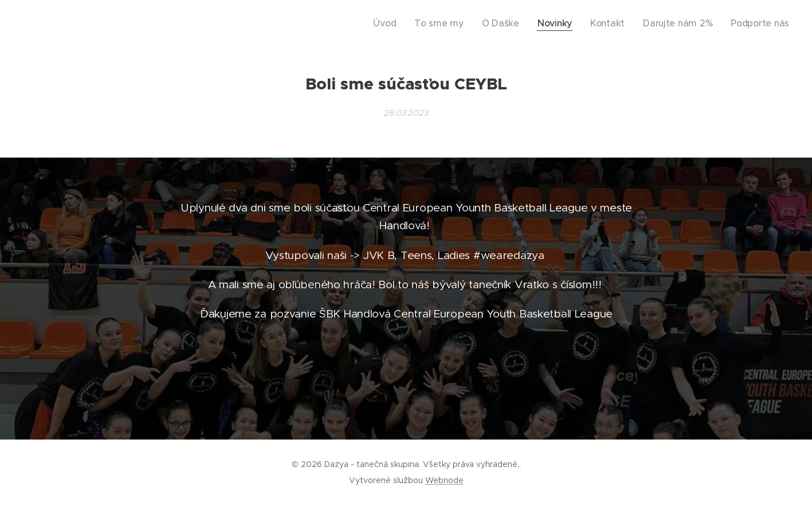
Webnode (444, 480)
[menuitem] (429, 23)
